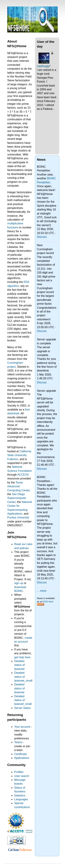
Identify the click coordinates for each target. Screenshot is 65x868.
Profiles (19, 772)
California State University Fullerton (19, 455)
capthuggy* (44, 66)
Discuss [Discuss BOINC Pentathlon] (42, 237)
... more (42, 591)
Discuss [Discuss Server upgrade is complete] (42, 382)
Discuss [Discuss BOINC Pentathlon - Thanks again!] (42, 582)
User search (22, 776)
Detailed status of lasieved (19, 665)
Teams (18, 742)
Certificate (20, 754)
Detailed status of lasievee (19, 688)
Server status (22, 708)
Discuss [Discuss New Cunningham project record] (42, 331)
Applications (22, 758)
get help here (22, 657)
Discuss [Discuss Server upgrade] (42, 469)
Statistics (20, 795)
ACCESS (23, 475)
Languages (21, 799)
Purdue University (18, 517)
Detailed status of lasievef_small (23, 700)
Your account (22, 727)
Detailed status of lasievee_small (23, 677)
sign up (19, 583)
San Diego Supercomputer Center (17, 498)
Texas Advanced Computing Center (18, 486)
